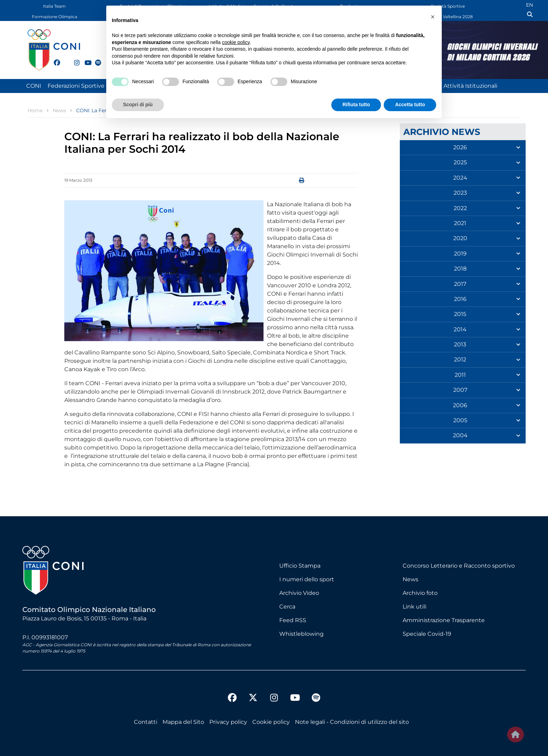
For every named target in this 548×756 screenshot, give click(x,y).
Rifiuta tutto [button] (356, 105)
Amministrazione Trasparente (444, 620)
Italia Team (54, 6)
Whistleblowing (301, 634)
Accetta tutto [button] (410, 105)
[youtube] (85, 59)
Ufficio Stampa (300, 566)
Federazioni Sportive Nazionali (89, 86)
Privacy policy (228, 722)
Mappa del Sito (183, 722)
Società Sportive (448, 6)
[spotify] (95, 59)
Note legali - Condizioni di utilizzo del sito (352, 722)
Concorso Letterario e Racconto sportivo (459, 566)
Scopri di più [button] (138, 105)
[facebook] (54, 59)
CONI (34, 86)
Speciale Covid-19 (427, 634)
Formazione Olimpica (55, 17)
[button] (433, 17)
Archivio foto (420, 593)
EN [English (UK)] (529, 5)
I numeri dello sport (307, 579)
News (410, 579)
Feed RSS (293, 620)
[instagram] (74, 59)
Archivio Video (299, 593)
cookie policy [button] (236, 42)
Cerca (287, 607)
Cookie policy (271, 722)
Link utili (414, 607)
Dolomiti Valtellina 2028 (448, 17)
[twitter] (64, 62)
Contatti (146, 722)
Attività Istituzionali (470, 86)
